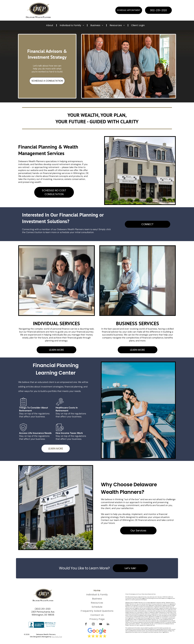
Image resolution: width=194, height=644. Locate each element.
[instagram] (93, 624)
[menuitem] (50, 25)
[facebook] (86, 624)
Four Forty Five (57, 637)
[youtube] (101, 624)
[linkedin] (108, 624)
